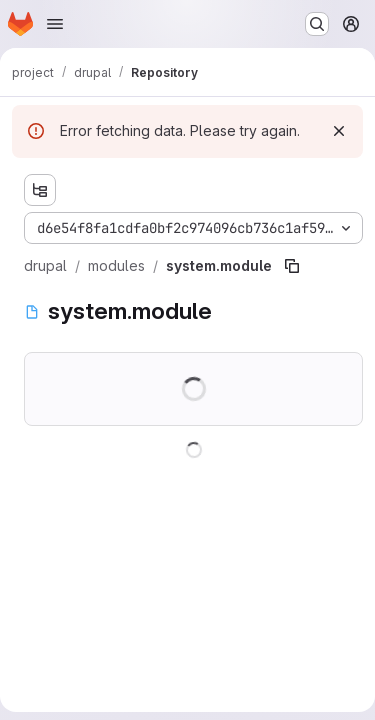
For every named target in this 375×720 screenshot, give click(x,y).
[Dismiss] (339, 131)
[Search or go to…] (317, 24)
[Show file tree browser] (40, 190)
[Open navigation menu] (55, 24)
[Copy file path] (292, 266)
